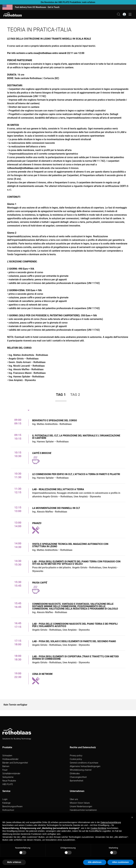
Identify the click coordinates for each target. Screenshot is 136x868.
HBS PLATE (8, 784)
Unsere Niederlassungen (81, 806)
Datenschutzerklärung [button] (111, 822)
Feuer (5, 770)
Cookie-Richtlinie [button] (98, 828)
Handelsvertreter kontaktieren (83, 810)
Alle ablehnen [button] (95, 862)
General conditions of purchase (84, 763)
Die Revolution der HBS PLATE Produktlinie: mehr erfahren (68, 2)
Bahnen (6, 766)
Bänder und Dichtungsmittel (15, 763)
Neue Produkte (9, 781)
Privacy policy (76, 756)
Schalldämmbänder (11, 774)
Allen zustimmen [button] (121, 862)
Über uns (74, 799)
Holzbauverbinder (10, 759)
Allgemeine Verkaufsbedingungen (85, 766)
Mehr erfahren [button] (14, 862)
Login (5, 799)
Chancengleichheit (78, 777)
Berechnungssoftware (12, 806)
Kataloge (6, 803)
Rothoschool (8, 810)
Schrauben (7, 756)
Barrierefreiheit (77, 781)
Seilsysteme (8, 777)
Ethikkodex (75, 774)
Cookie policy (76, 759)
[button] (132, 817)
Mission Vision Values (80, 803)
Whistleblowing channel (81, 770)
